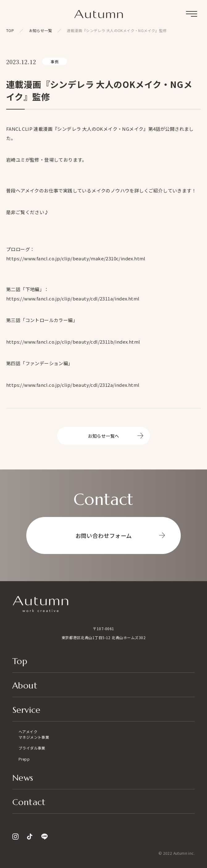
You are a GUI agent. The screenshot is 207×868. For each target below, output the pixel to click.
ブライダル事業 (32, 748)
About (25, 686)
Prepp (24, 759)
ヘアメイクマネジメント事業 (34, 734)
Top (20, 662)
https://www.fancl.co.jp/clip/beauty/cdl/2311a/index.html (73, 298)
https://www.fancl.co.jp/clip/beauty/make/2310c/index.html (76, 258)
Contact (29, 803)
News (23, 778)
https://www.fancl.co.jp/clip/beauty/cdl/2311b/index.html (73, 342)
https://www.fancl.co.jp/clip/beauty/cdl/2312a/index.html (73, 385)
